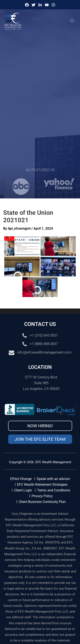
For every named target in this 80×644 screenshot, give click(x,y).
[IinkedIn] (40, 5)
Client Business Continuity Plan (42, 502)
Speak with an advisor (53, 479)
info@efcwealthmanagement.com (44, 352)
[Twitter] (33, 5)
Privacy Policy (42, 496)
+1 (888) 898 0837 (44, 344)
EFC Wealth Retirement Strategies (42, 485)
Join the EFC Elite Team (40, 439)
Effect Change (21, 479)
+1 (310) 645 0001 (44, 335)
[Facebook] (27, 5)
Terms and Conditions (54, 490)
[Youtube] (47, 5)
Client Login (23, 490)
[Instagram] (53, 5)
